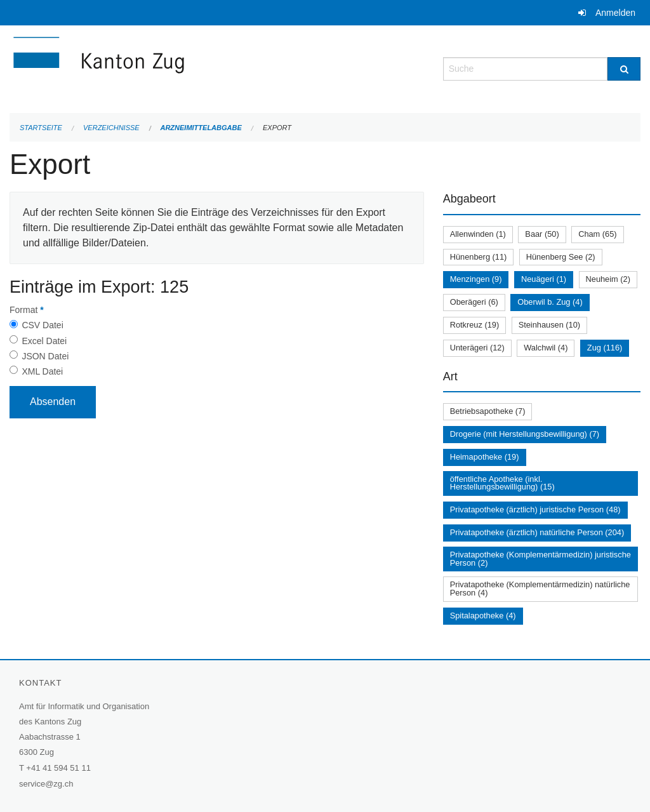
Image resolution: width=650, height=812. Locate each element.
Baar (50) (542, 234)
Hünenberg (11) (479, 257)
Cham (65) (597, 234)
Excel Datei (44, 341)
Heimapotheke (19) (485, 457)
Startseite (41, 128)
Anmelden (615, 13)
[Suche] (624, 69)
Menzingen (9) (476, 279)
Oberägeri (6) (474, 302)
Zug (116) (605, 348)
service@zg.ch (46, 784)
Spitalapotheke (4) (483, 616)
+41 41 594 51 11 (58, 768)
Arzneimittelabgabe (201, 128)
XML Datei (42, 371)
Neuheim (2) (608, 279)
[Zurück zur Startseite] (175, 68)
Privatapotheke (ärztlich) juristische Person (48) (535, 509)
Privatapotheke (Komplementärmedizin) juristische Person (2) (541, 559)
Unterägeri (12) (477, 348)
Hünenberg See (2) (561, 257)
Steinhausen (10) (549, 325)
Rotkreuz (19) (475, 325)
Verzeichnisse (111, 128)
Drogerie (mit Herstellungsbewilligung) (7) (525, 434)
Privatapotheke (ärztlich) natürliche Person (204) (537, 532)
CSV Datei (42, 325)
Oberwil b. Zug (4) (550, 302)
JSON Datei (45, 356)
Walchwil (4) (546, 348)
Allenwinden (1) (478, 234)
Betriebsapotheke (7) (488, 411)
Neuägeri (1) (544, 279)
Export (277, 128)
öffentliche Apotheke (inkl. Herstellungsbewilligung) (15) (502, 483)
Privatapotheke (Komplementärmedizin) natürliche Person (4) (540, 589)
